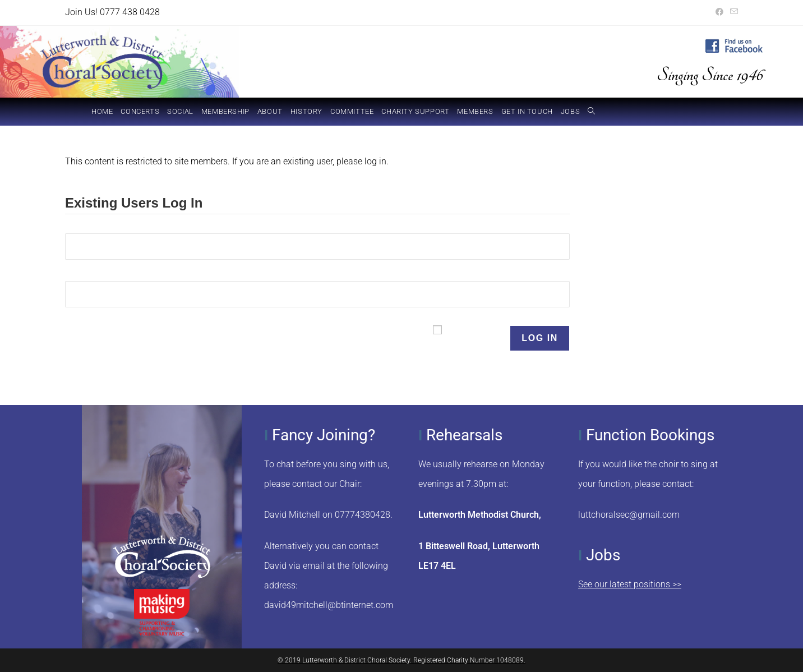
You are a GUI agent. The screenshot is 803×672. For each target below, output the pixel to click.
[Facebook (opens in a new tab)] (719, 12)
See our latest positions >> (630, 584)
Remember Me (476, 338)
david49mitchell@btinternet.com (329, 605)
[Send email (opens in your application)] (732, 12)
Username (86, 226)
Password (85, 274)
